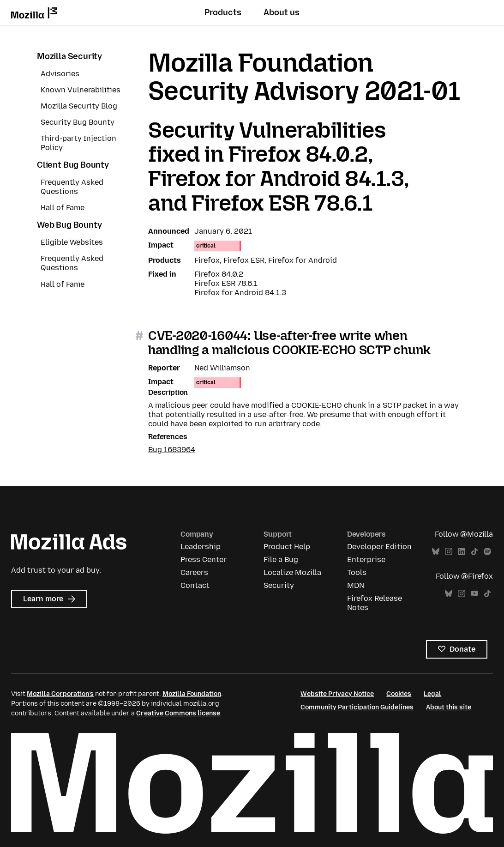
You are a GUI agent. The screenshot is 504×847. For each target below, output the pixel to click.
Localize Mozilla (292, 572)
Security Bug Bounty (78, 122)
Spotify (487, 552)
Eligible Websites (72, 242)
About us (282, 12)
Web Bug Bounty (69, 225)
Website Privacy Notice (337, 694)
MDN (356, 585)
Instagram (449, 552)
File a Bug (281, 560)
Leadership (201, 547)
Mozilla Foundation (192, 694)
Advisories (60, 74)
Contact (195, 585)
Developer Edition (379, 547)
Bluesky (436, 552)
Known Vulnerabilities (81, 90)
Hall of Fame (63, 208)
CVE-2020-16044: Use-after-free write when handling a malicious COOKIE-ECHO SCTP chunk (289, 343)
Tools (357, 572)
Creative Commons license (178, 713)
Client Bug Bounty (73, 165)
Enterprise (366, 560)
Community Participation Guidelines (357, 707)
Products (223, 12)
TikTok (474, 552)
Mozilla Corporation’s (60, 694)
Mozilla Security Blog (79, 106)
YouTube (474, 594)
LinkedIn (462, 552)
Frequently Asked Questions (72, 187)
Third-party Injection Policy (78, 143)
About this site (449, 707)
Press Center (204, 560)
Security (279, 585)
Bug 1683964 (172, 450)
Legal (432, 694)
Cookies (399, 694)
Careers (194, 572)
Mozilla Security (69, 56)
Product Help (287, 547)
